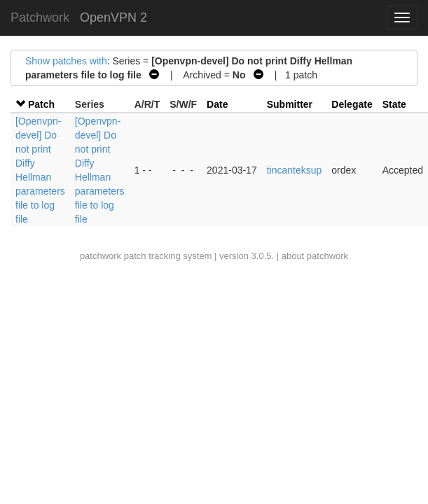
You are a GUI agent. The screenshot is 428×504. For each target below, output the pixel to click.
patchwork (101, 256)
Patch (41, 104)
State (394, 104)
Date (217, 104)
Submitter (290, 104)
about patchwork (315, 256)
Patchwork (40, 17)
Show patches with (66, 61)
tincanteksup (295, 170)
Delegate (352, 104)
